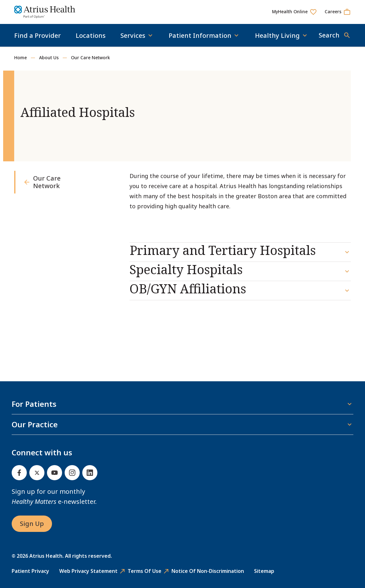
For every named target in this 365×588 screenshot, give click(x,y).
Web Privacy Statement (88, 571)
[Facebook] (19, 473)
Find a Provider (38, 35)
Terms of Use (145, 571)
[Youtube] (55, 473)
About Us (49, 58)
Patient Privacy (30, 571)
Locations (91, 35)
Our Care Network (90, 58)
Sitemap (264, 571)
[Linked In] (90, 473)
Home (20, 58)
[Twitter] (37, 473)
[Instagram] (72, 473)
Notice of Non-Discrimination (208, 571)
